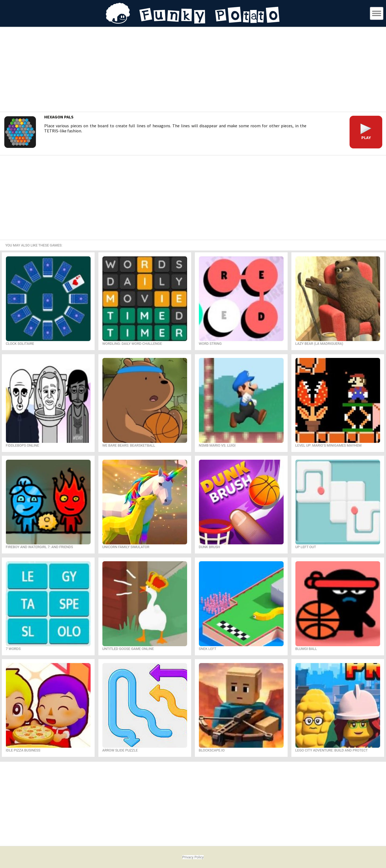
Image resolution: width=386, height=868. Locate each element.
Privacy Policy (193, 857)
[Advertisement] (193, 70)
